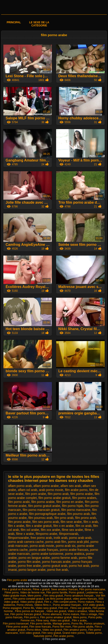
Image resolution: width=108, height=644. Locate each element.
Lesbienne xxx (94, 593)
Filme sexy (42, 620)
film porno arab (58, 494)
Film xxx (64, 608)
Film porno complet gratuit (28, 599)
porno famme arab (64, 558)
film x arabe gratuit (39, 526)
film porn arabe (36, 494)
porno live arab (58, 570)
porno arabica (75, 554)
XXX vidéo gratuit (93, 605)
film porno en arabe (70, 502)
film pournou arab (40, 518)
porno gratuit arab (55, 566)
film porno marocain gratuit (41, 510)
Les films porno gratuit (58, 599)
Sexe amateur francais (64, 589)
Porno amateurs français (79, 596)
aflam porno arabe (46, 486)
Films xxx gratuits (81, 608)
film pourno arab (78, 514)
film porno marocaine (76, 510)
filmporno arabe (46, 534)
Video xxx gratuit (60, 620)
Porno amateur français (67, 605)
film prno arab (64, 518)
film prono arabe (19, 522)
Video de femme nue (32, 593)
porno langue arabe (32, 570)
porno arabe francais (74, 550)
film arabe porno (76, 490)
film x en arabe (63, 526)
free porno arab (41, 538)
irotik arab (60, 538)
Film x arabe (79, 620)
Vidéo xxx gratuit (52, 630)
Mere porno (35, 596)
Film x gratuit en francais (17, 589)
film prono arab (86, 518)
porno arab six (66, 546)
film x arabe (16, 526)
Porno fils (29, 608)
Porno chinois (25, 605)
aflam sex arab (71, 486)
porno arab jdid (78, 542)
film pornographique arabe (47, 514)
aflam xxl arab (28, 490)
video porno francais (85, 599)
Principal (14, 22)
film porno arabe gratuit (55, 498)
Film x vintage (89, 614)
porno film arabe (29, 562)
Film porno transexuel (16, 624)
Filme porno (11, 593)
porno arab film (56, 542)
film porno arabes (84, 498)
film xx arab (84, 526)
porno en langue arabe (34, 558)
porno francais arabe (56, 562)
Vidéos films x (43, 605)
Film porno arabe (18, 580)
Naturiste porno (43, 636)
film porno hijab (72, 506)
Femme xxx (28, 620)
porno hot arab (79, 566)
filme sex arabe (72, 530)
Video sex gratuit (56, 611)
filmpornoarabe (18, 538)
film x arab (91, 522)
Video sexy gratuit (46, 608)
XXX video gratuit (30, 633)
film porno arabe (82, 494)
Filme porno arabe (17, 627)
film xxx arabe (50, 530)
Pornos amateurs (94, 624)
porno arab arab (80, 538)
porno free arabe (29, 566)
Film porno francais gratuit (26, 614)
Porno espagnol (12, 608)
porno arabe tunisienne (47, 554)
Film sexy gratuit (53, 596)
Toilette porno (94, 633)
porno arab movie (42, 546)
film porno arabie (43, 502)
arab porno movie (51, 490)
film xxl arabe (30, 530)
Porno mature (86, 602)
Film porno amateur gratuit (56, 617)
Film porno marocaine (92, 589)
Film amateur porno (75, 630)
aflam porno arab (20, 486)
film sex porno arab (46, 522)
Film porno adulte (83, 627)
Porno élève (34, 630)
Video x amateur (77, 611)
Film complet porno (65, 602)
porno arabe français (44, 550)
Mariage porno (61, 624)
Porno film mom (62, 627)
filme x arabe (25, 534)
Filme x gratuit (41, 589)
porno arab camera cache (26, 542)
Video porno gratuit (32, 602)
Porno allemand (52, 614)
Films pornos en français (30, 611)
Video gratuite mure (14, 596)
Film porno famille (57, 593)
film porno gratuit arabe (44, 506)
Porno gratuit (76, 593)
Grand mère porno (73, 633)
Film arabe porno (64, 636)
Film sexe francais (40, 627)
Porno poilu (95, 617)
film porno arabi (19, 502)
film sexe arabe (71, 522)
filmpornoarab (69, 534)
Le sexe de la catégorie (39, 24)
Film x (48, 602)
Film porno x (31, 617)
